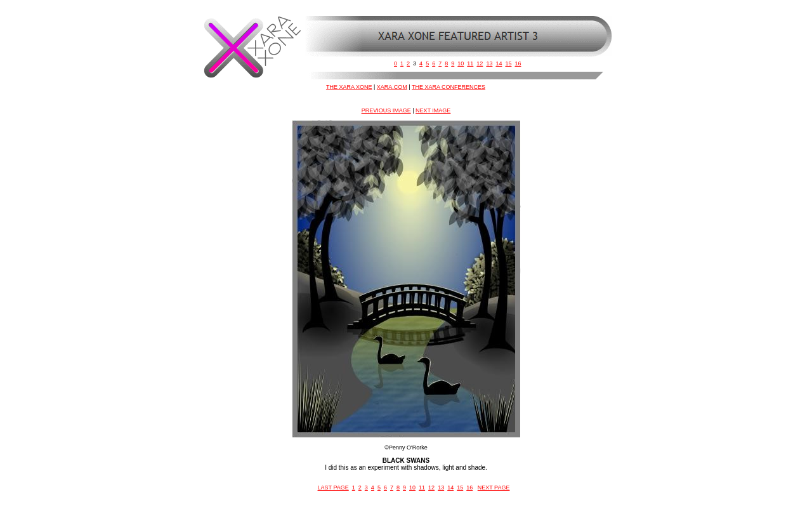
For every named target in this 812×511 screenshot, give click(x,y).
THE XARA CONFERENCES (449, 87)
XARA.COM (392, 87)
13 (489, 63)
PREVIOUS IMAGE (386, 110)
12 (480, 63)
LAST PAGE (333, 488)
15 (508, 63)
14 (499, 63)
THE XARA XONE (349, 87)
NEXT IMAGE (433, 110)
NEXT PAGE (494, 488)
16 (518, 63)
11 (470, 63)
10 (461, 63)
